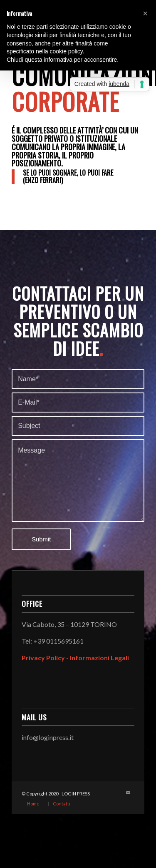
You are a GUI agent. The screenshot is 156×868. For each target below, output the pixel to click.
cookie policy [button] (66, 51)
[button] (145, 13)
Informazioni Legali (99, 658)
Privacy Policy (43, 658)
